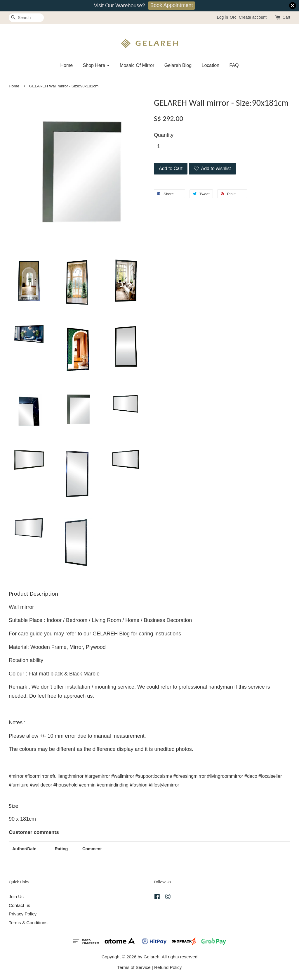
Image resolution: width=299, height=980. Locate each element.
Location (211, 65)
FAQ (234, 65)
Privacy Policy (23, 914)
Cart (286, 17)
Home (66, 65)
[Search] (26, 18)
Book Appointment (171, 5)
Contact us (19, 905)
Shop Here (96, 65)
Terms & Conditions (28, 923)
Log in (222, 17)
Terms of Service (134, 967)
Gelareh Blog (178, 65)
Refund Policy (168, 967)
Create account (253, 17)
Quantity (164, 135)
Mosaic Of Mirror (137, 65)
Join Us (16, 897)
